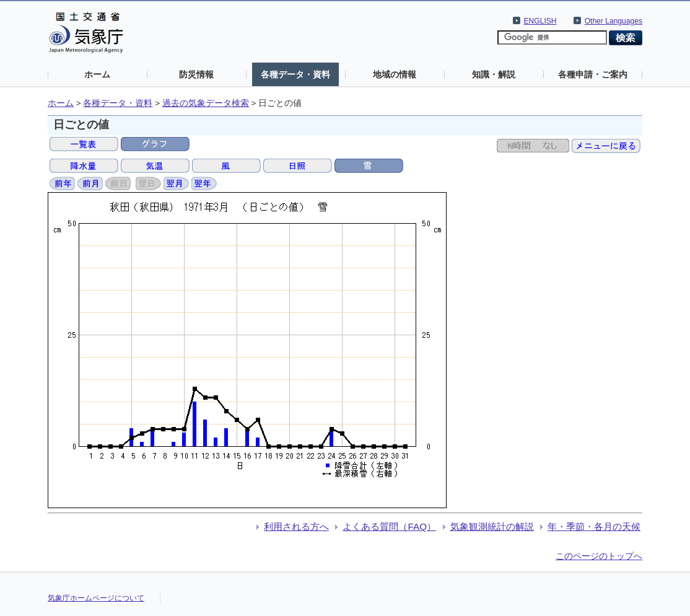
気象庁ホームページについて (96, 598)
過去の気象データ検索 (206, 103)
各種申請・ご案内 (593, 74)
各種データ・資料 (295, 74)
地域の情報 (395, 74)
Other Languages (614, 21)
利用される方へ (296, 526)
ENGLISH (540, 21)
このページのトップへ (599, 556)
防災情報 (196, 74)
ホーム (97, 74)
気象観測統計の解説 (492, 526)
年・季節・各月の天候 (594, 526)
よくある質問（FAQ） (389, 526)
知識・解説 (494, 74)
